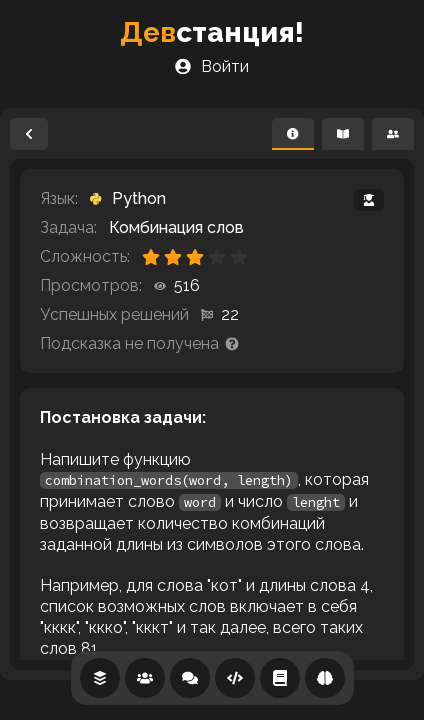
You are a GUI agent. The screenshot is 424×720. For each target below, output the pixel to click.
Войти (212, 66)
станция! (212, 32)
